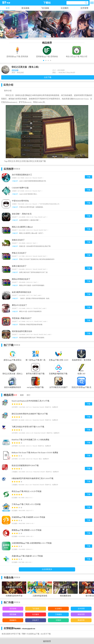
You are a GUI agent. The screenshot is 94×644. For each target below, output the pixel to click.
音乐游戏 (25, 8)
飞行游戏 (45, 8)
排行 (29, 395)
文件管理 (84, 8)
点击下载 (48, 77)
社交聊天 (65, 8)
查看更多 (17, 169)
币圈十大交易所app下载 (30, 634)
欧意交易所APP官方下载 (11, 634)
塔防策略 (15, 70)
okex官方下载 (46, 634)
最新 (22, 395)
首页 (8, 8)
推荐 (15, 395)
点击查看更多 (47, 569)
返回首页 (47, 641)
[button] (44, 60)
